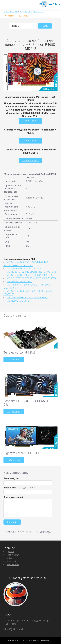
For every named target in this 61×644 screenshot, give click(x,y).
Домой (10, 551)
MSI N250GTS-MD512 (18, 301)
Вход (9, 558)
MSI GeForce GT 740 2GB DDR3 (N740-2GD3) (30, 275)
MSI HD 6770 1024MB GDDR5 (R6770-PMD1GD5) (32, 272)
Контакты (12, 561)
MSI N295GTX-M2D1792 (19, 281)
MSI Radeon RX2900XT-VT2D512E (24, 269)
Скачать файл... (31, 121)
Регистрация (13, 555)
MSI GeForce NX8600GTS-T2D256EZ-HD (27, 297)
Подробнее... (14, 360)
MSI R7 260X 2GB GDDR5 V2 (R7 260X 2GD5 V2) (31, 278)
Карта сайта (13, 564)
